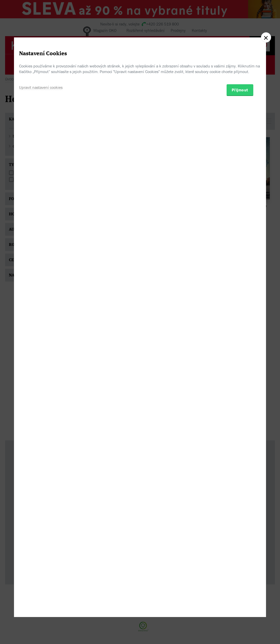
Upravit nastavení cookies (41, 345)
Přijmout (240, 348)
